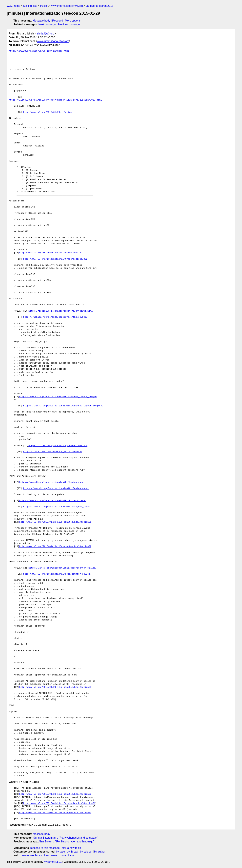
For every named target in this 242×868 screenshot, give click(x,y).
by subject (86, 852)
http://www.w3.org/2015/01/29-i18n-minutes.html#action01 (55, 522)
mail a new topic (71, 848)
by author (100, 852)
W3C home (13, 6)
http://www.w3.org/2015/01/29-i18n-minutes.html (39, 51)
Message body (42, 21)
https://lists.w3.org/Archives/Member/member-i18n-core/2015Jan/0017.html (55, 100)
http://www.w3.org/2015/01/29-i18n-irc (47, 112)
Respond (58, 21)
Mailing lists (30, 6)
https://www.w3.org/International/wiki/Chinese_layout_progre (58, 397)
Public (44, 6)
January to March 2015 (100, 6)
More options (73, 21)
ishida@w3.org (45, 34)
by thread (73, 852)
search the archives (63, 855)
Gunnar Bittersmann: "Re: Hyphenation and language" (65, 838)
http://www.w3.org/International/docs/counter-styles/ (63, 568)
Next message (47, 24)
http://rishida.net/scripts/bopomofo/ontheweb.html (61, 311)
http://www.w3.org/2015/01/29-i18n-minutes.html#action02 (55, 546)
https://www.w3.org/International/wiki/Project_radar (53, 501)
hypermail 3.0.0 (53, 862)
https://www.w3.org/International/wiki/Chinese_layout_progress (63, 406)
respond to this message (45, 848)
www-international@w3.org (67, 6)
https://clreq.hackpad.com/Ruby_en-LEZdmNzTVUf (58, 446)
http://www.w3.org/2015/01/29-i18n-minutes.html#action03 (55, 687)
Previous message (69, 24)
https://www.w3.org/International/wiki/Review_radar (52, 482)
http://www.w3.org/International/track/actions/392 (51, 253)
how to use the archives (35, 855)
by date (60, 852)
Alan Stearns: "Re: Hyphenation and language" (66, 842)
